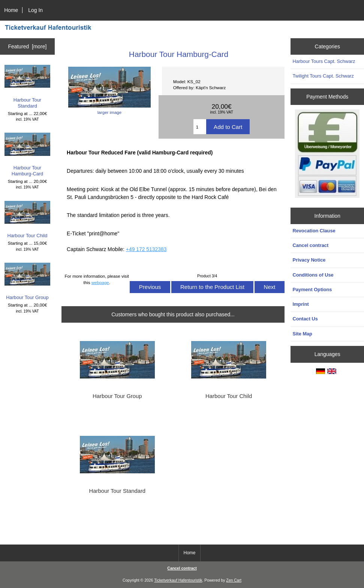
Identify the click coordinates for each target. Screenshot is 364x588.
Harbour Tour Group (28, 282)
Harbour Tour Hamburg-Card (28, 155)
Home (11, 10)
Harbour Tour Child (28, 220)
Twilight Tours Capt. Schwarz (323, 76)
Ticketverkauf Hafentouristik (178, 580)
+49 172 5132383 (146, 249)
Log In (35, 10)
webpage (100, 282)
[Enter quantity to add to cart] (200, 127)
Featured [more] (28, 46)
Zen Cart (234, 580)
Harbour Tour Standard (28, 87)
